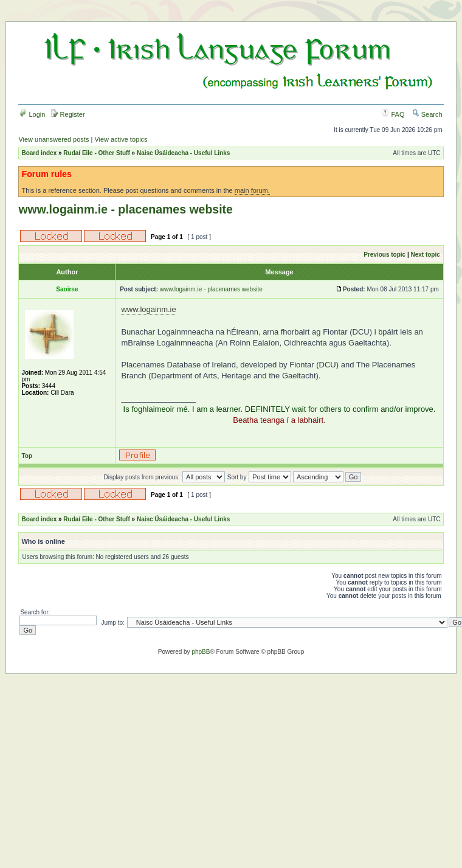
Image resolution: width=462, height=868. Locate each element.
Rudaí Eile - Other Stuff (96, 153)
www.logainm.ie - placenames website (126, 209)
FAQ (393, 114)
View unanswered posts (53, 139)
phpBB (201, 652)
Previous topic (384, 255)
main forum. (252, 190)
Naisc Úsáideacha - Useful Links (183, 153)
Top (27, 456)
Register (68, 114)
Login (32, 114)
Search (427, 114)
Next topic (425, 255)
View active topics (121, 139)
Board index (39, 153)
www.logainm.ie (148, 309)
